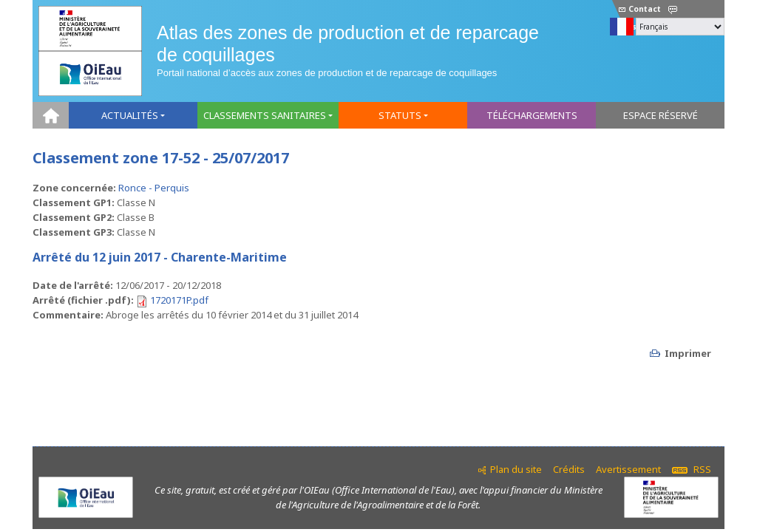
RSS (692, 469)
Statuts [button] (400, 115)
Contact (640, 9)
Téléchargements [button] (532, 115)
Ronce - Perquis (154, 188)
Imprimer (688, 353)
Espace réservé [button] (661, 115)
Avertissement (628, 469)
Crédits (569, 469)
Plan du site (516, 469)
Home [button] (51, 115)
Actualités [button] (130, 115)
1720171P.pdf (179, 300)
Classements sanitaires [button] (265, 115)
